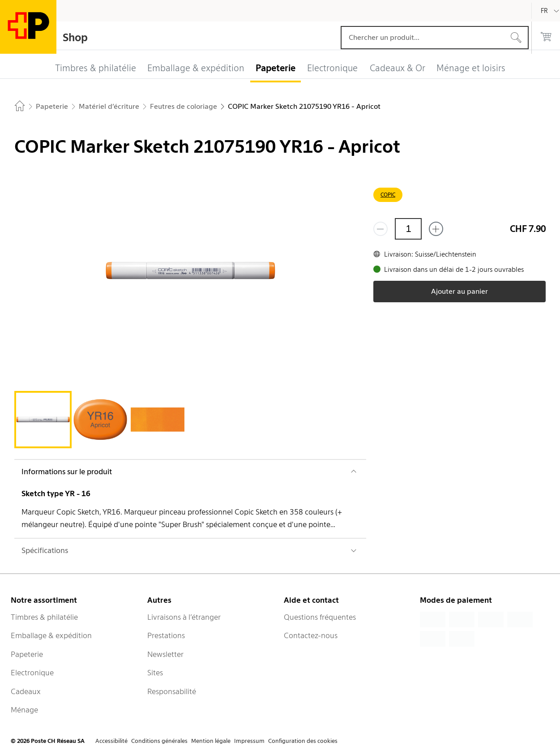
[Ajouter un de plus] (436, 229)
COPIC (388, 195)
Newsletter (165, 654)
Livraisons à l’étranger (184, 617)
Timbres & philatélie (44, 617)
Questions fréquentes (320, 617)
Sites (155, 673)
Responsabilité (172, 691)
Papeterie (27, 654)
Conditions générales (159, 741)
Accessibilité (111, 741)
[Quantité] (408, 229)
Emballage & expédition (51, 635)
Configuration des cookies (303, 741)
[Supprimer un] (380, 229)
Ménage (24, 710)
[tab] (43, 420)
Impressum (249, 741)
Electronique (32, 673)
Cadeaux (26, 691)
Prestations (166, 635)
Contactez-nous (311, 635)
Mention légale (211, 741)
